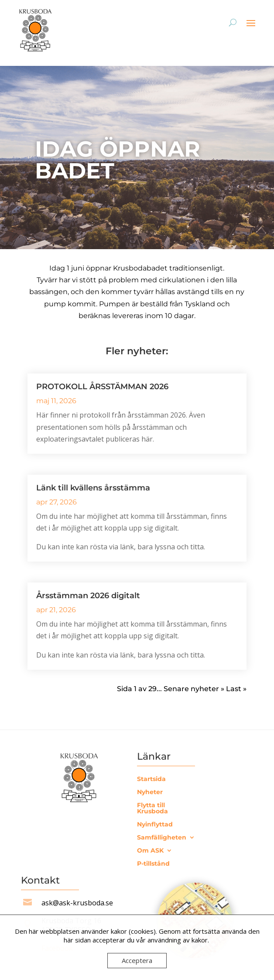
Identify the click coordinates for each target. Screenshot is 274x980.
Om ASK (150, 851)
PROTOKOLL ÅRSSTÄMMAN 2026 (102, 387)
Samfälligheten (162, 838)
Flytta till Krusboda (152, 809)
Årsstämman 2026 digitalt (88, 596)
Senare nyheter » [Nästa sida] (194, 689)
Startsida (151, 779)
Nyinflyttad (155, 825)
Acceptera (137, 960)
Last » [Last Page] (236, 689)
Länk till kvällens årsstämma (93, 488)
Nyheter (150, 792)
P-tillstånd (153, 864)
